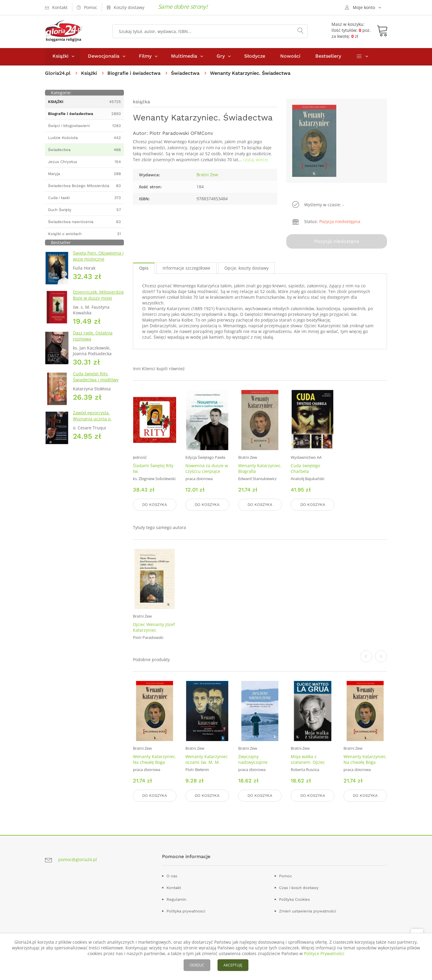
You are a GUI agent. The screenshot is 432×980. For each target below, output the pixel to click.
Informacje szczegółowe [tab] (186, 269)
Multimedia (184, 57)
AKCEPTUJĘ (233, 965)
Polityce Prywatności (324, 953)
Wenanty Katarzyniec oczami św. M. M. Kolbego (207, 762)
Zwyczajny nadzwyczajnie (253, 759)
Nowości (290, 57)
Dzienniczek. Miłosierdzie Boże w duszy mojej (98, 296)
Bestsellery (328, 57)
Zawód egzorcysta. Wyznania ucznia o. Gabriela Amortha (92, 419)
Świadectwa (185, 74)
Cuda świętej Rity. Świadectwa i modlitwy (96, 377)
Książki (60, 57)
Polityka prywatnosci (186, 911)
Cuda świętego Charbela (305, 469)
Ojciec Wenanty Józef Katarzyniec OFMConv (154, 630)
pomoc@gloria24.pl (78, 859)
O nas (172, 876)
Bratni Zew (207, 175)
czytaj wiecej (256, 160)
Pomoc (285, 876)
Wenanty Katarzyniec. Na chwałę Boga (155, 759)
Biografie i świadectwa (134, 74)
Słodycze (255, 57)
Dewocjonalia (104, 57)
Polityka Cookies (294, 899)
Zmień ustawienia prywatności (307, 911)
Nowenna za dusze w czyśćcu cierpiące (207, 469)
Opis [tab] (144, 269)
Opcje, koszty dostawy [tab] (246, 269)
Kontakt (174, 887)
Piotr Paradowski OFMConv (181, 134)
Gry (221, 57)
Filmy (145, 57)
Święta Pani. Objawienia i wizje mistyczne (98, 257)
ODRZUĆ (197, 965)
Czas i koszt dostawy (299, 887)
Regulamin (176, 899)
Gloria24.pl (58, 74)
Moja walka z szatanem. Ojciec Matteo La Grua (308, 762)
